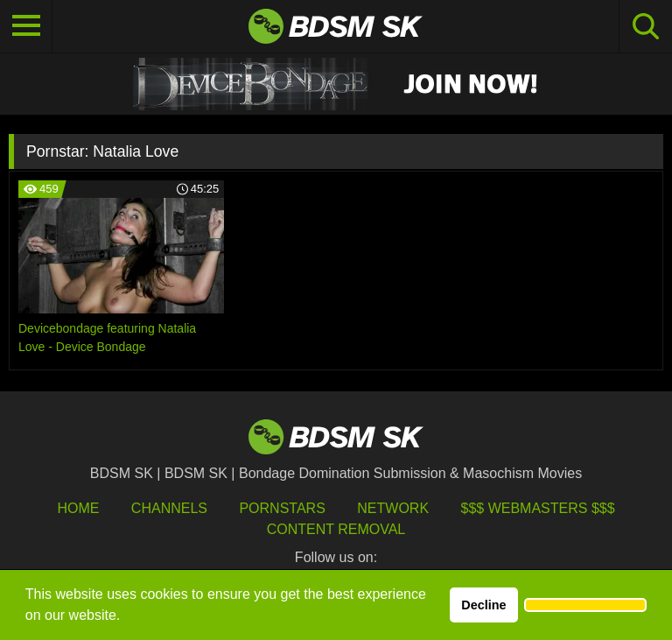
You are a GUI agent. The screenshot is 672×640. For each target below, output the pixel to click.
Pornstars (282, 508)
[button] (585, 605)
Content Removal (336, 529)
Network (393, 508)
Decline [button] (483, 605)
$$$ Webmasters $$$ (538, 508)
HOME (78, 508)
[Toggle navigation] (26, 26)
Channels (169, 508)
